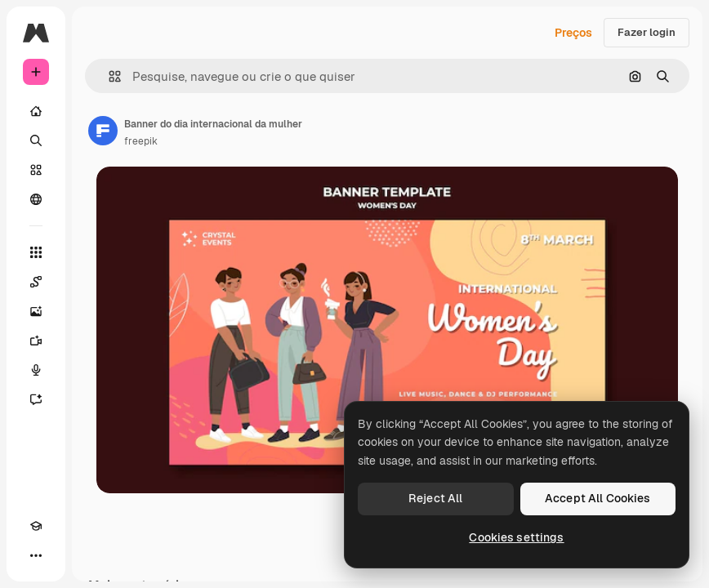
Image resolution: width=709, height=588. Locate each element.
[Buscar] (36, 140)
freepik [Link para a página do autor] (141, 141)
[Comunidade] (36, 199)
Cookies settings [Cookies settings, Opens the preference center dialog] (516, 537)
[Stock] (36, 170)
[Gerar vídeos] (36, 341)
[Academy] (36, 526)
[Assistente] (36, 399)
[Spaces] (36, 282)
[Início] (36, 111)
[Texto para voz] (36, 370)
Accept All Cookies (598, 498)
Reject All (435, 498)
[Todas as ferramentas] (36, 252)
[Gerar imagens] (36, 311)
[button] (108, 76)
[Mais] (36, 555)
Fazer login (647, 32)
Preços (573, 33)
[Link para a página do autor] (103, 131)
